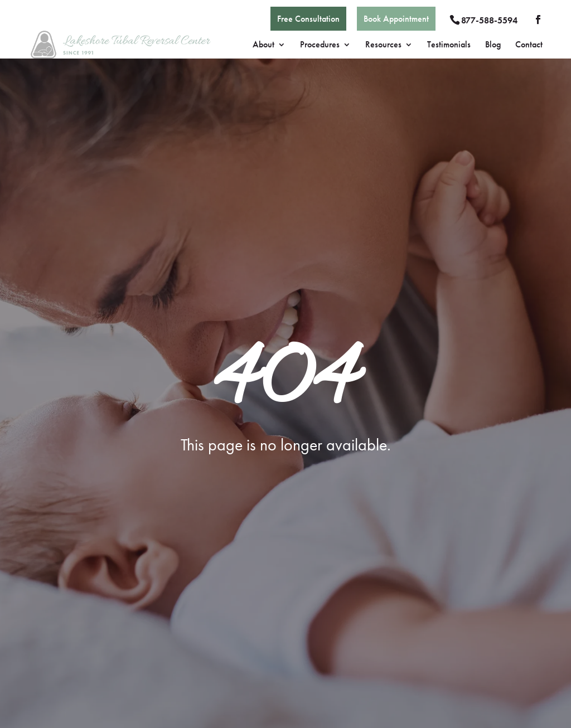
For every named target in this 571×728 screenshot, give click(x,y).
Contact (529, 45)
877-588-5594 (489, 20)
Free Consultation (308, 19)
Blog (493, 45)
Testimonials (449, 45)
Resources (383, 45)
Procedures (320, 45)
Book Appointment (396, 19)
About (263, 45)
